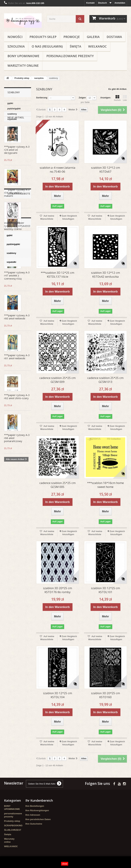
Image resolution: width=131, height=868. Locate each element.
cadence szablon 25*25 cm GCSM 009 (57, 380)
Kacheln (117, 98)
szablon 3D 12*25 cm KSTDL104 (58, 695)
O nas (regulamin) (47, 46)
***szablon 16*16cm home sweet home (105, 485)
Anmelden (120, 3)
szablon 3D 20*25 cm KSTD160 (105, 695)
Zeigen (82, 98)
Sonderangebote (19, 486)
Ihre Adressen (33, 815)
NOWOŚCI (15, 37)
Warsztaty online (23, 66)
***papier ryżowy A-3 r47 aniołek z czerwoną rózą (17, 290)
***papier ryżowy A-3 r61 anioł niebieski (17, 371)
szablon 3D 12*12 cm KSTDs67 (105, 170)
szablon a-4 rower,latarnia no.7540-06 (58, 170)
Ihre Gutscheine (34, 824)
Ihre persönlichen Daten (38, 819)
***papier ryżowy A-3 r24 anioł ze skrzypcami (17, 164)
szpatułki (12, 119)
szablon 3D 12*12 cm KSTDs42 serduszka (105, 275)
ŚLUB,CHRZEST (13, 830)
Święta (75, 46)
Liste (125, 98)
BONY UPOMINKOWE (23, 56)
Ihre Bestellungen (35, 806)
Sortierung (42, 98)
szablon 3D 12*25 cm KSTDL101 (105, 590)
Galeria (93, 37)
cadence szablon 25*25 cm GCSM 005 (57, 485)
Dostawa (114, 37)
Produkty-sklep (43, 37)
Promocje (72, 37)
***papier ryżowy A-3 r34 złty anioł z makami (17, 207)
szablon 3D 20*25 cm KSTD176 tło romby (58, 590)
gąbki (10, 103)
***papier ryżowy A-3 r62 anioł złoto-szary (17, 411)
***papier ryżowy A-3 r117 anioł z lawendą (17, 249)
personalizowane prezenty (70, 56)
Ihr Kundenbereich (39, 800)
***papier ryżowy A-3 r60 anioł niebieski (17, 332)
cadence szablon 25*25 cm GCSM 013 (105, 380)
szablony (12, 114)
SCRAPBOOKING (13, 825)
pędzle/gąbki (14, 109)
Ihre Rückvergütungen (37, 810)
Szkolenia (16, 46)
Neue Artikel (16, 132)
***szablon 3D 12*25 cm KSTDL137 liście (57, 275)
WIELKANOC (97, 46)
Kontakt (90, 3)
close (65, 864)
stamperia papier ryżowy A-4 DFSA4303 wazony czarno (17, 519)
